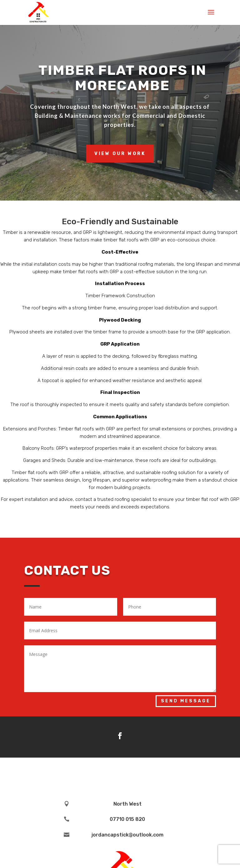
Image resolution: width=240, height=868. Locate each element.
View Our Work (120, 154)
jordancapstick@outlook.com (127, 835)
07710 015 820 (127, 819)
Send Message (186, 701)
